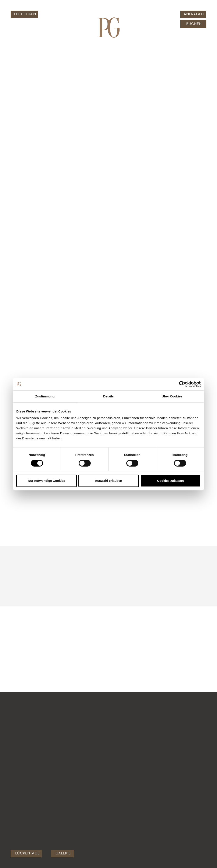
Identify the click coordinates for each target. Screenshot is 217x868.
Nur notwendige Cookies (47, 481)
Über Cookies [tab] (172, 396)
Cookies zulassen (171, 481)
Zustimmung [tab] (45, 396)
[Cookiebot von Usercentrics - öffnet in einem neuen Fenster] (182, 384)
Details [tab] (108, 396)
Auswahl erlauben (108, 481)
